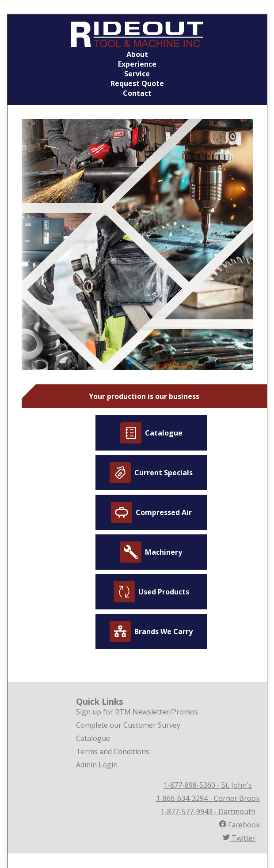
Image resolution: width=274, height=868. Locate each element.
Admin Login (97, 765)
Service (137, 74)
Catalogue (151, 433)
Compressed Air (151, 512)
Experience (137, 64)
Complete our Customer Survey (128, 725)
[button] (130, 363)
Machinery (151, 552)
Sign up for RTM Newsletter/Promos (137, 712)
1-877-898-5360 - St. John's (208, 785)
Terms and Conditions (113, 752)
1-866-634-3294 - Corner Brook (208, 798)
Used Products (151, 592)
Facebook (240, 825)
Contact (137, 93)
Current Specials (151, 473)
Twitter (239, 838)
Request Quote (137, 83)
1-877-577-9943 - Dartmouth (208, 812)
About (137, 54)
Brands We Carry (151, 631)
